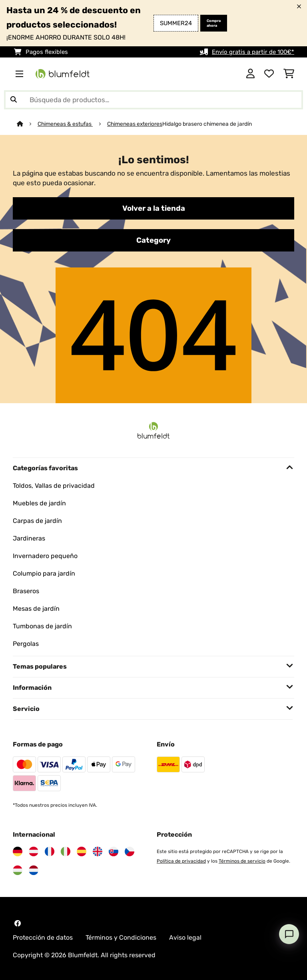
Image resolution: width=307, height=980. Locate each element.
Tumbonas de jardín (42, 626)
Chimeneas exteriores (135, 124)
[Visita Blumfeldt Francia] (50, 851)
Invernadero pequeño (45, 556)
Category (153, 240)
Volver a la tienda (154, 208)
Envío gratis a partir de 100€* (253, 52)
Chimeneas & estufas (65, 124)
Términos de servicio (242, 861)
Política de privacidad (181, 861)
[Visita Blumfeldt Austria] (34, 851)
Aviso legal (185, 937)
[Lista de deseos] (269, 74)
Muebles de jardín (39, 503)
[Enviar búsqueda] (14, 100)
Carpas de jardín (37, 521)
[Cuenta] (250, 74)
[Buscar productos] (153, 100)
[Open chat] (289, 934)
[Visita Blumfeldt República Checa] (130, 851)
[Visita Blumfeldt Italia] (66, 851)
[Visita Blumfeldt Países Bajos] (34, 870)
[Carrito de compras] (289, 74)
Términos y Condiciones (121, 937)
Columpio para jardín (44, 573)
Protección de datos (43, 937)
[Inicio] (27, 124)
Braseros (26, 591)
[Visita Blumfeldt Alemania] (18, 851)
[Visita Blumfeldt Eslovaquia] (114, 851)
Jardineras (29, 538)
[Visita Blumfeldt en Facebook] (18, 923)
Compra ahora (214, 23)
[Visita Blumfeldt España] (82, 851)
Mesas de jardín (36, 609)
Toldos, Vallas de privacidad (54, 486)
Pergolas (26, 644)
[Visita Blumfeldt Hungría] (18, 870)
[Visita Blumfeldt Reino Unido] (98, 851)
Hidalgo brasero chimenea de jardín (207, 124)
